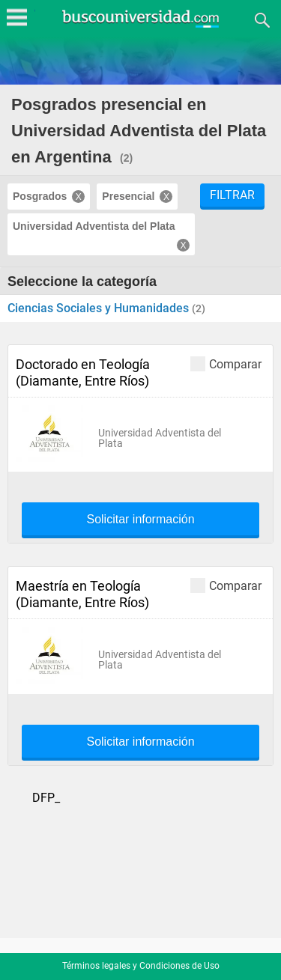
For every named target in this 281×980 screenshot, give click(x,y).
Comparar (226, 363)
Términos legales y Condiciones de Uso (141, 966)
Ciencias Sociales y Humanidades (100, 308)
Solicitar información (140, 520)
